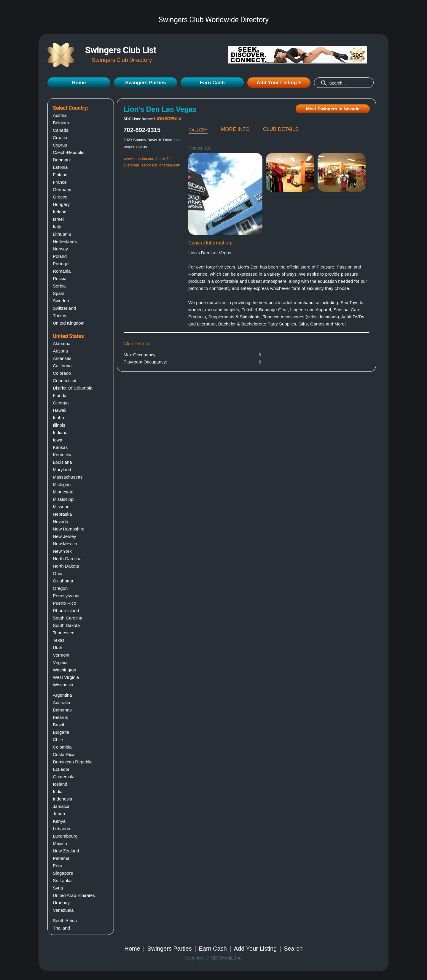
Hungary (61, 204)
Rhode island (66, 610)
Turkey (59, 316)
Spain (58, 293)
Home (79, 83)
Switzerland (64, 308)
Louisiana (62, 462)
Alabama (62, 343)
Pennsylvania (66, 596)
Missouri (61, 507)
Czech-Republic (68, 152)
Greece (60, 197)
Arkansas (62, 358)
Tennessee (64, 633)
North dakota (66, 566)
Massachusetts (68, 477)
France (60, 182)
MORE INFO (235, 129)
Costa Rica (64, 754)
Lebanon (61, 829)
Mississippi (64, 499)
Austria (60, 115)
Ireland (60, 212)
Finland (60, 175)
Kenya (59, 821)
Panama (61, 858)
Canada (61, 130)
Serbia (59, 286)
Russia (60, 278)
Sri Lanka (62, 880)
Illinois (59, 425)
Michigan (62, 484)
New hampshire (69, 529)
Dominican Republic (73, 762)
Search (293, 949)
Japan (59, 814)
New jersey (64, 536)
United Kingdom (69, 323)
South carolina (67, 618)
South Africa (65, 921)
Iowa (58, 440)
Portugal (61, 264)
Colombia (62, 747)
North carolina (67, 559)
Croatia (60, 138)
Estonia (60, 167)
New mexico (65, 544)
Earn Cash (212, 83)
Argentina (62, 695)
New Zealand (66, 851)
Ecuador (61, 769)
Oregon (60, 588)
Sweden (61, 301)
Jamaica (61, 806)
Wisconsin (63, 685)
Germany (62, 189)
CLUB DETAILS (281, 129)
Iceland (60, 784)
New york (62, 551)
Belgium (61, 123)
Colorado (62, 373)
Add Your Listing (255, 949)
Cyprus (60, 145)
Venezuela (63, 910)
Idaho (58, 418)
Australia (61, 702)
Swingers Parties (145, 83)
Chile (58, 740)
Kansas (60, 447)
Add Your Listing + (279, 83)
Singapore (63, 873)
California (62, 366)
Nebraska (62, 514)
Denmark (62, 160)
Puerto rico (64, 603)
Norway (60, 249)
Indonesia (62, 799)
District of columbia (73, 388)
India (58, 791)
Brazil (58, 725)
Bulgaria (61, 732)
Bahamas (62, 710)
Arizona (60, 351)
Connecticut (64, 381)
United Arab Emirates (74, 895)
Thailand (61, 928)
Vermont (61, 655)
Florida (60, 395)
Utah (58, 648)
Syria (58, 888)
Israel (58, 219)
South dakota (66, 625)
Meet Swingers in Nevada (333, 109)
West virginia (66, 677)
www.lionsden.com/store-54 (147, 159)
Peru (58, 866)
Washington (64, 670)
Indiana (60, 432)
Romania (62, 271)
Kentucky (62, 455)
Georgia (61, 403)
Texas (59, 640)
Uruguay (61, 903)
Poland (60, 256)
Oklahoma (63, 581)
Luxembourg (65, 836)
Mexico (60, 843)
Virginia (60, 662)
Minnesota (63, 492)
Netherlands (65, 241)
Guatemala (64, 777)
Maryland (62, 470)
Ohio (58, 573)
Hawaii (59, 410)
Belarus (60, 717)
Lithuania (62, 234)
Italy (57, 227)
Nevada (60, 521)
